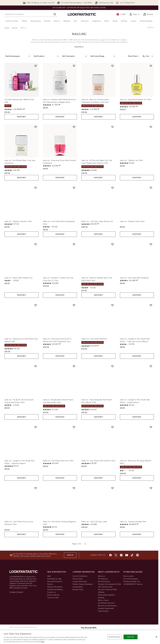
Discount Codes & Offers (108, 590)
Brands (15, 28)
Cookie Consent (16, 592)
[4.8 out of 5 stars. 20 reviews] (51, 283)
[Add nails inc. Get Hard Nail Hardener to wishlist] (151, 244)
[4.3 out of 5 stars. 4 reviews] (12, 405)
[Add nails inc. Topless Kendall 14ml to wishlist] (151, 488)
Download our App (54, 579)
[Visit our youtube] (127, 555)
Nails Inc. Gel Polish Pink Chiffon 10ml (98, 461)
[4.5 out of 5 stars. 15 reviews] (51, 410)
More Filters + (133, 56)
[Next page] (85, 544)
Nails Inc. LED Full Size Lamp (94, 522)
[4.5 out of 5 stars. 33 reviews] (51, 166)
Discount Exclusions (55, 581)
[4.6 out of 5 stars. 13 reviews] (89, 410)
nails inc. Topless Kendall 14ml (133, 522)
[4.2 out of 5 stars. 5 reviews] (89, 288)
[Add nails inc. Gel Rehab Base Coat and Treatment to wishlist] (36, 127)
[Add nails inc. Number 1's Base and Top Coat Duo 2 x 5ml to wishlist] (74, 244)
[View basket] (148, 14)
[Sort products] (148, 56)
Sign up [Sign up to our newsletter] (70, 555)
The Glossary (103, 579)
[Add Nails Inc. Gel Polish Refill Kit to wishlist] (113, 305)
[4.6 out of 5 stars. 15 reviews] (12, 170)
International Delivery (55, 590)
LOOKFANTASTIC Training (133, 584)
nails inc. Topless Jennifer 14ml (18, 221)
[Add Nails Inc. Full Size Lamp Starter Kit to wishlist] (113, 188)
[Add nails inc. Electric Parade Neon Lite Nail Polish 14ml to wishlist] (113, 244)
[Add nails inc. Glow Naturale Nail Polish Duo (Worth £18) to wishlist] (113, 366)
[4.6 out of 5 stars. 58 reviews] (128, 107)
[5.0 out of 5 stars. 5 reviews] (127, 163)
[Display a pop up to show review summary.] (24, 109)
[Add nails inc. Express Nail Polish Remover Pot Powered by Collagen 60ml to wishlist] (74, 66)
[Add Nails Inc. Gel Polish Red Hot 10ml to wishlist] (74, 427)
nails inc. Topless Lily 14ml (131, 160)
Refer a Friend (103, 600)
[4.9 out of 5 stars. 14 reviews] (51, 463)
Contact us (51, 592)
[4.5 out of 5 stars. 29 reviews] (89, 524)
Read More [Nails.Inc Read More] (79, 47)
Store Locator (129, 576)
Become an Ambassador (107, 606)
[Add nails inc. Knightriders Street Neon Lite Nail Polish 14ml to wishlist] (74, 366)
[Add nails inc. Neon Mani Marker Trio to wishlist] (36, 244)
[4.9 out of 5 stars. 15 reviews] (89, 463)
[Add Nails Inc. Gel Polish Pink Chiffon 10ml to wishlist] (113, 427)
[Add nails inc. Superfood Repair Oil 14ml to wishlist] (151, 66)
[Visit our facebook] (110, 555)
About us (101, 576)
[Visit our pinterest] (137, 555)
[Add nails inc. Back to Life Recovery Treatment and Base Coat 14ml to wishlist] (113, 66)
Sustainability (78, 587)
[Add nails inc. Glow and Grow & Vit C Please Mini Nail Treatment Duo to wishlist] (74, 305)
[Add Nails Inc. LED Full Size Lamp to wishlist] (113, 488)
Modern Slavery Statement (83, 584)
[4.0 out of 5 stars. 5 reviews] (127, 344)
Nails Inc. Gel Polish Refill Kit (94, 339)
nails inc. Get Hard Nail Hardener (134, 278)
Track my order (53, 598)
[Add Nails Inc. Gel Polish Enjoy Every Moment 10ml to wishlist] (36, 488)
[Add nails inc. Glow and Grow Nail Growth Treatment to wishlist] (74, 127)
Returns (50, 584)
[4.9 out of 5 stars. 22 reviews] (89, 170)
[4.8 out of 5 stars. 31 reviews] (89, 224)
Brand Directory (104, 581)
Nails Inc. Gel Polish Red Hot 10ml (58, 461)
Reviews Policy (78, 590)
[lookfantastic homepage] (82, 14)
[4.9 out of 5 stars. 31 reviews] (89, 346)
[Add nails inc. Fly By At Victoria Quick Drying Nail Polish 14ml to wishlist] (36, 366)
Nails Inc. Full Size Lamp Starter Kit (97, 221)
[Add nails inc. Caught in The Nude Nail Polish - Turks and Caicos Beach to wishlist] (151, 305)
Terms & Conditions (80, 576)
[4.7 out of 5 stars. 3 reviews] (12, 224)
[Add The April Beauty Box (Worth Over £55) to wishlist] (36, 66)
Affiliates (101, 592)
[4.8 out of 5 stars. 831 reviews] (128, 524)
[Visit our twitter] (116, 555)
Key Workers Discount (106, 603)
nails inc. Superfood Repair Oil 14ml (135, 99)
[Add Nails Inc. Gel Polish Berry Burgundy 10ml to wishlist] (74, 188)
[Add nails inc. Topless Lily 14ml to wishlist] (151, 127)
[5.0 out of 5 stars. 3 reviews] (127, 405)
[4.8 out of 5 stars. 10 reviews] (12, 349)
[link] (135, 14)
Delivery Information (55, 587)
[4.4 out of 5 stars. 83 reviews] (89, 109)
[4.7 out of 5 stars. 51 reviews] (51, 105)
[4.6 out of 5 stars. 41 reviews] (51, 344)
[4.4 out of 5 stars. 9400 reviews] (14, 109)
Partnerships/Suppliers (106, 595)
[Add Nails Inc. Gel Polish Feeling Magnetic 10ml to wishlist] (74, 488)
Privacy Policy (78, 579)
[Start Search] (55, 14)
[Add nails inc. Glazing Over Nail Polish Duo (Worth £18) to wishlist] (36, 305)
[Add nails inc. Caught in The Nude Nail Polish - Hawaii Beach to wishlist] (151, 366)
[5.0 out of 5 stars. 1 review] (11, 466)
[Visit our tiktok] (132, 555)
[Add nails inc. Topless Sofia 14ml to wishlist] (151, 188)
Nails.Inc (79, 34)
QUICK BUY (22, 117)
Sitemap (101, 598)
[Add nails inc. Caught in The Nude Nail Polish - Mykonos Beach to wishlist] (36, 427)
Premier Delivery (53, 595)
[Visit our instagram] (121, 555)
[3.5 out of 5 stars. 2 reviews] (12, 281)
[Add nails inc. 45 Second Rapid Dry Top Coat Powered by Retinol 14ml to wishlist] (113, 127)
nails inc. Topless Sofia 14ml (132, 221)
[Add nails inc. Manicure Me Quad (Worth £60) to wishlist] (151, 427)
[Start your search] (31, 14)
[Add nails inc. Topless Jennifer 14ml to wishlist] (36, 188)
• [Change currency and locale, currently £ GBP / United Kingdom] (121, 14)
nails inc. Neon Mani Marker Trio (19, 278)
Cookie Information (80, 581)
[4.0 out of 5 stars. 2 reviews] (50, 227)
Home (7, 28)
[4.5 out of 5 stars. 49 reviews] (128, 281)
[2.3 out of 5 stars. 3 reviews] (127, 471)
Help (49, 576)
